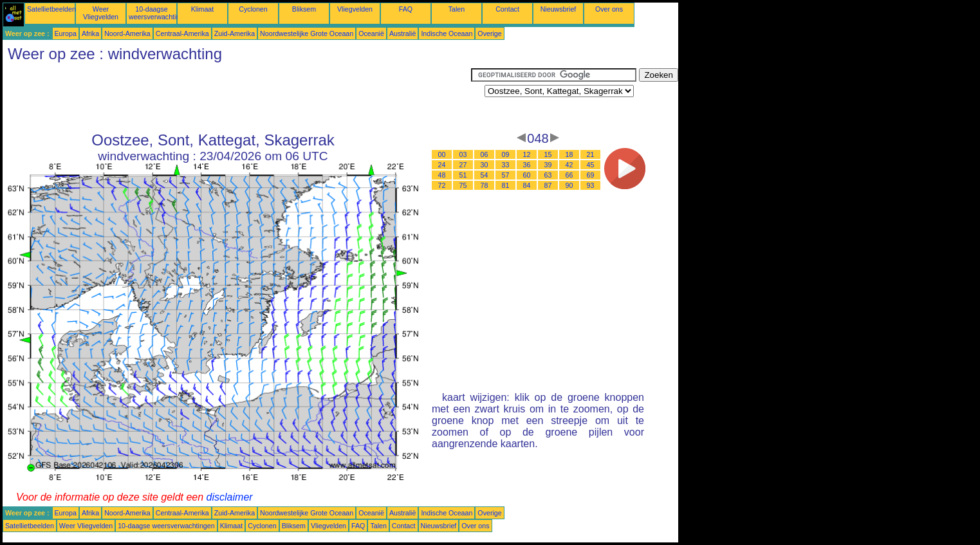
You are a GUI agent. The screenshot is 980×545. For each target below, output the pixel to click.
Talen (457, 9)
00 (442, 154)
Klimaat (203, 9)
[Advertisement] (237, 97)
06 (485, 154)
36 (527, 165)
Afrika (90, 33)
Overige (489, 33)
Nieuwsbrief (559, 9)
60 (527, 175)
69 (591, 175)
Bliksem (304, 9)
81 (506, 185)
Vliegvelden (355, 9)
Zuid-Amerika (235, 33)
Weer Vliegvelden (101, 13)
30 (485, 165)
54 (485, 175)
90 (569, 185)
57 (506, 175)
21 (591, 154)
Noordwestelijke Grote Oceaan (307, 33)
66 (569, 175)
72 (442, 185)
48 (442, 175)
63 (548, 175)
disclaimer (230, 497)
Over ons (609, 9)
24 (442, 165)
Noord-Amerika (127, 33)
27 (463, 165)
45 (591, 165)
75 (463, 185)
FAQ (406, 9)
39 (548, 165)
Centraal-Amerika (182, 33)
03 (463, 154)
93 (591, 185)
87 (548, 185)
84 (527, 185)
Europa (66, 33)
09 (506, 154)
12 (527, 154)
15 (548, 154)
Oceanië (371, 33)
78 (485, 185)
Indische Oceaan (447, 33)
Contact (507, 9)
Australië (402, 33)
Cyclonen (253, 9)
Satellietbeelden (51, 9)
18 (569, 154)
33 (506, 165)
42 (569, 165)
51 (463, 175)
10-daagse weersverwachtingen (160, 13)
